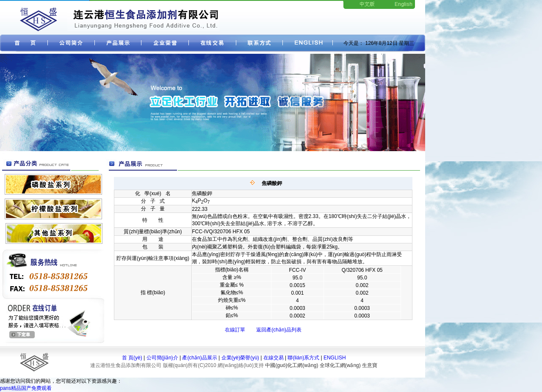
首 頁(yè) (132, 358)
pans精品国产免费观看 (26, 388)
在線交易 (274, 358)
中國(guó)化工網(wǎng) (292, 365)
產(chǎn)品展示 (199, 358)
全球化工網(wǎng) (340, 365)
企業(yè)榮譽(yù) (240, 358)
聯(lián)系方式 (303, 358)
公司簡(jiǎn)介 (162, 358)
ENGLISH (335, 358)
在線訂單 (235, 330)
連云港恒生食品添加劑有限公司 (126, 365)
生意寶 (370, 365)
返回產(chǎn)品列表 (279, 330)
